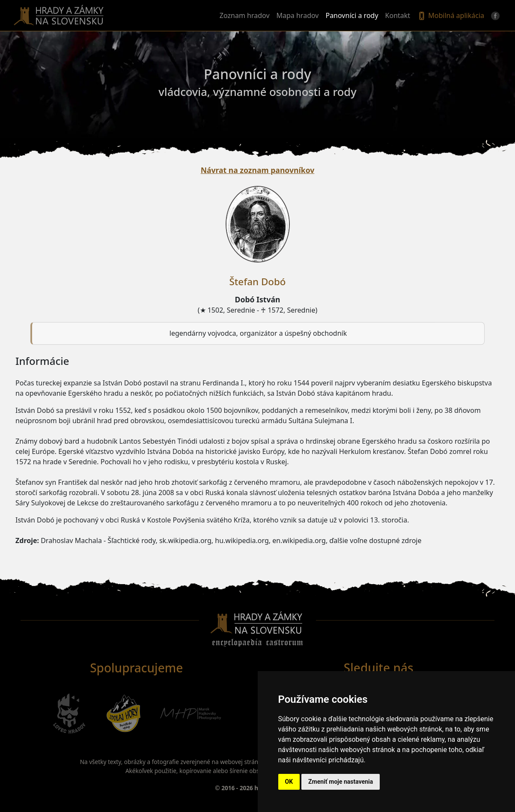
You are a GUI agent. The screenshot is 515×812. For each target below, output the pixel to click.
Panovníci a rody (352, 15)
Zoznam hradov (245, 15)
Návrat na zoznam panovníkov (258, 170)
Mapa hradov (298, 15)
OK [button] (289, 782)
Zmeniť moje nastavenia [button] (341, 782)
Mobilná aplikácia (451, 16)
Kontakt (398, 15)
